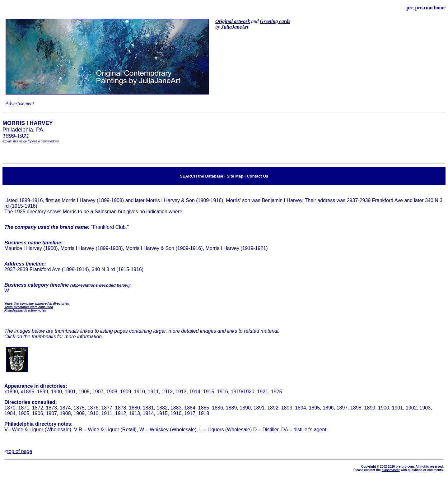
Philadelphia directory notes (25, 310)
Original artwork (233, 21)
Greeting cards (275, 21)
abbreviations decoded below (100, 285)
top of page (20, 451)
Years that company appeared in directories (37, 304)
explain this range (15, 141)
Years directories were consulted (29, 307)
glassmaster (390, 470)
